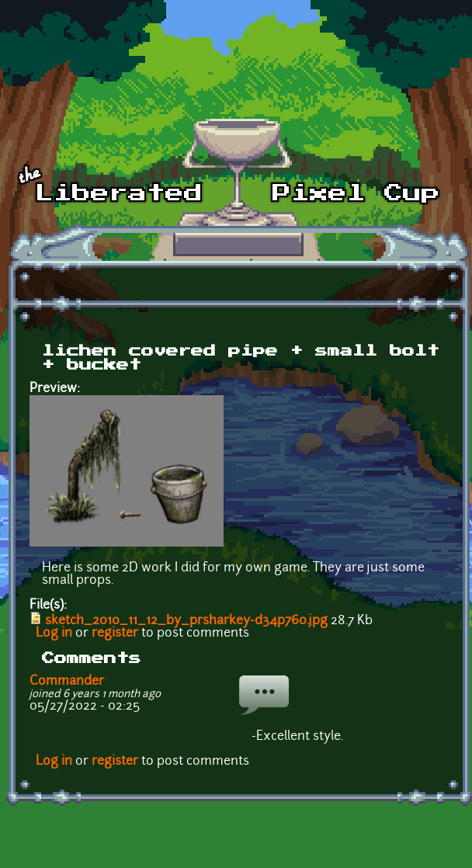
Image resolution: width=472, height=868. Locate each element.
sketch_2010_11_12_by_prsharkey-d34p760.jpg (186, 621)
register (115, 634)
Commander (67, 682)
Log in (54, 634)
